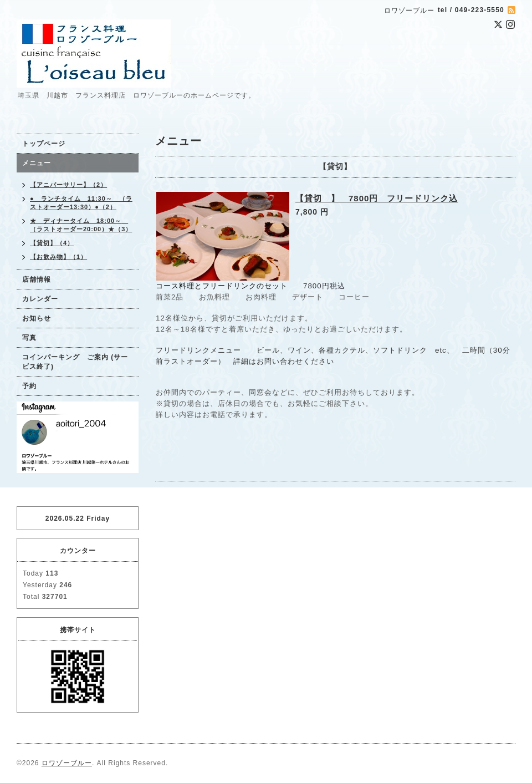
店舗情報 (37, 279)
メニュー (37, 163)
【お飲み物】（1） (58, 257)
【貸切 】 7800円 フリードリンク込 (377, 198)
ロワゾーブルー (67, 763)
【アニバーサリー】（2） (68, 185)
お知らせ (37, 318)
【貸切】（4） (52, 243)
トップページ (44, 144)
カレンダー (40, 299)
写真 (29, 338)
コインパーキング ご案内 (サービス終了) (75, 362)
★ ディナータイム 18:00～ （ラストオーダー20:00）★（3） (81, 225)
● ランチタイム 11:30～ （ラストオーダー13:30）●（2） (81, 203)
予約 (29, 386)
